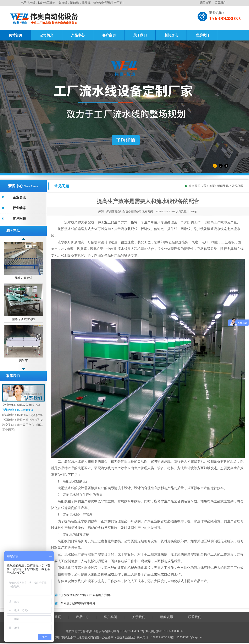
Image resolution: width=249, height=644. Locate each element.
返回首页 (205, 3)
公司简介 (47, 35)
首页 (212, 186)
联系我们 (221, 3)
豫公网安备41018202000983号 (164, 631)
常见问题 (19, 219)
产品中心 (78, 35)
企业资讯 (19, 197)
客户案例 (109, 35)
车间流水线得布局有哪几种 (78, 603)
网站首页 (16, 35)
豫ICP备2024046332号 (131, 631)
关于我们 (140, 35)
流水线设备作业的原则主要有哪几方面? (86, 595)
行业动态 (19, 208)
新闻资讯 (171, 35)
